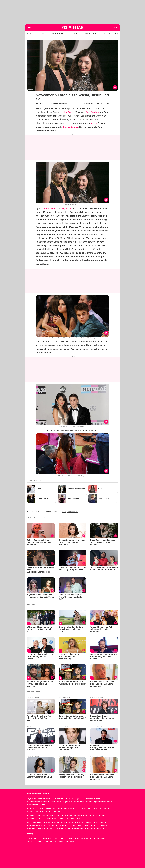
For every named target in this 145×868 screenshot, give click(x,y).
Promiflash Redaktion (60, 104)
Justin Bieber (50, 208)
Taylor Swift (67, 208)
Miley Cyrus (68, 112)
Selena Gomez (70, 127)
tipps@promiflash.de (69, 512)
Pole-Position (92, 112)
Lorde (94, 123)
